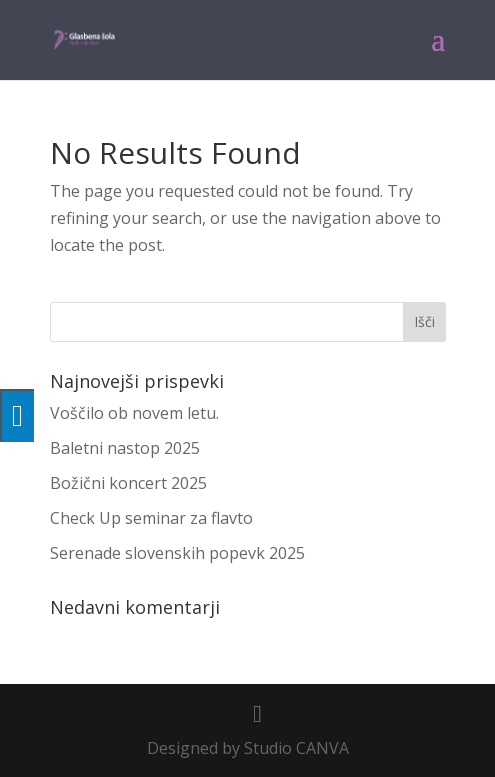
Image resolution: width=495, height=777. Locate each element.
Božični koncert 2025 (128, 483)
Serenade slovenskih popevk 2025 (177, 553)
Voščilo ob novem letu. (134, 413)
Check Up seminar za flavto (151, 518)
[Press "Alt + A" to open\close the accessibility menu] (17, 415)
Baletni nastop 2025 (125, 448)
